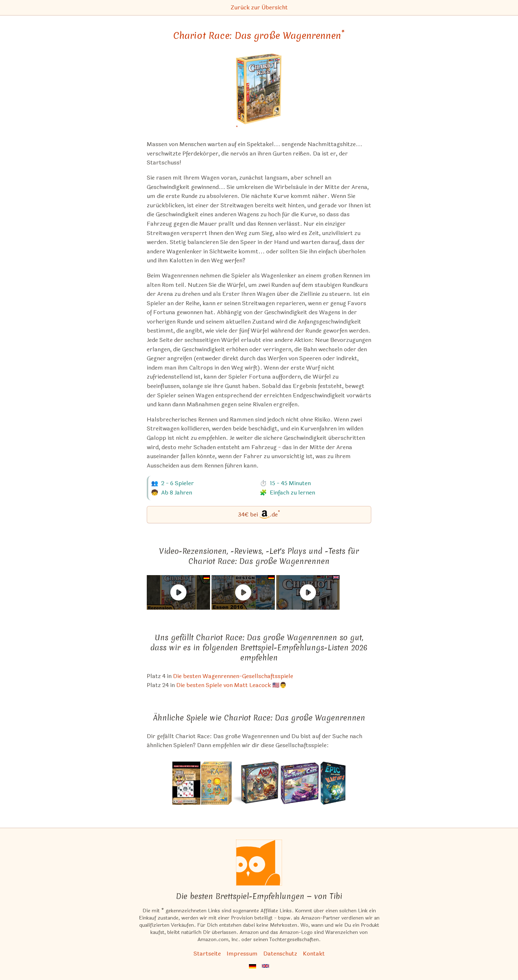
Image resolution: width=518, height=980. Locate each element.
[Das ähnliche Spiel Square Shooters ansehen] (186, 783)
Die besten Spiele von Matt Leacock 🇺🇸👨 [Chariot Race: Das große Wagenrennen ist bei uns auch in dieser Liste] (231, 685)
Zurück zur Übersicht (259, 7)
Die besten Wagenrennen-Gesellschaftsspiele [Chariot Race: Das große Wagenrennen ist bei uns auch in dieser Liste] (233, 676)
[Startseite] (259, 863)
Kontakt (314, 954)
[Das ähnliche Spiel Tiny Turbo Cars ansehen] (300, 783)
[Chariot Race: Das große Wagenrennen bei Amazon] (259, 93)
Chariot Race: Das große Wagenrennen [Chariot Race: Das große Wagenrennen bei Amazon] (259, 36)
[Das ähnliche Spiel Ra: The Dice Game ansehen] (217, 783)
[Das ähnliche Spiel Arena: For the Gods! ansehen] (256, 783)
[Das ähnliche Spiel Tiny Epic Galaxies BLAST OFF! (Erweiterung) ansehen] (333, 783)
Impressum (242, 954)
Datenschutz (280, 954)
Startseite (207, 954)
